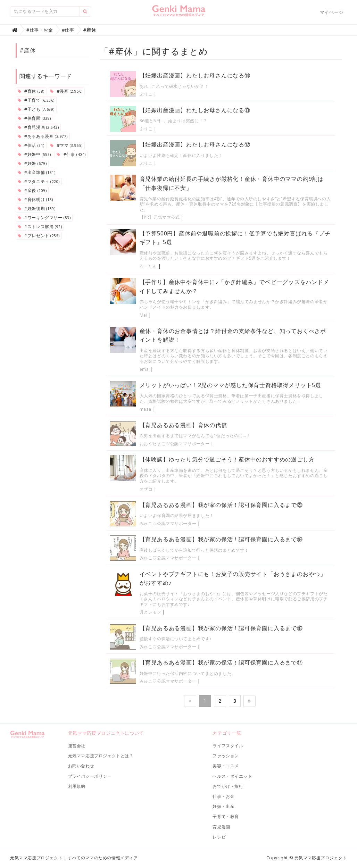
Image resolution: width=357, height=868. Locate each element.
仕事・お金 (223, 796)
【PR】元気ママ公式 (160, 217)
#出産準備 (36, 172)
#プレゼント (39, 236)
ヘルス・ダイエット (232, 776)
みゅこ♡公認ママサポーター (168, 523)
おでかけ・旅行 (228, 786)
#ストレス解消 (40, 227)
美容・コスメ (226, 766)
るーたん (148, 266)
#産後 (32, 190)
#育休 (31, 91)
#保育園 (34, 118)
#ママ (66, 145)
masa (146, 409)
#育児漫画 (38, 127)
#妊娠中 (34, 154)
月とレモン (151, 612)
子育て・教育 (226, 816)
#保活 (31, 145)
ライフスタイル (228, 746)
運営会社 (77, 746)
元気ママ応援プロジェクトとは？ (101, 756)
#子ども (36, 109)
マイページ (332, 12)
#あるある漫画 (43, 136)
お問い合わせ (81, 766)
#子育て (36, 100)
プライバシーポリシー (90, 776)
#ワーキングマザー (44, 218)
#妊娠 (32, 163)
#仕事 (71, 154)
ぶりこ (146, 94)
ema (144, 369)
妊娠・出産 (223, 806)
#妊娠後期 (36, 208)
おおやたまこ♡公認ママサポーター (175, 444)
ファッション (226, 756)
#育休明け (35, 199)
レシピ (219, 837)
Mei (144, 315)
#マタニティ (39, 181)
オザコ (146, 489)
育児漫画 (221, 827)
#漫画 (66, 91)
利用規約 (77, 786)
